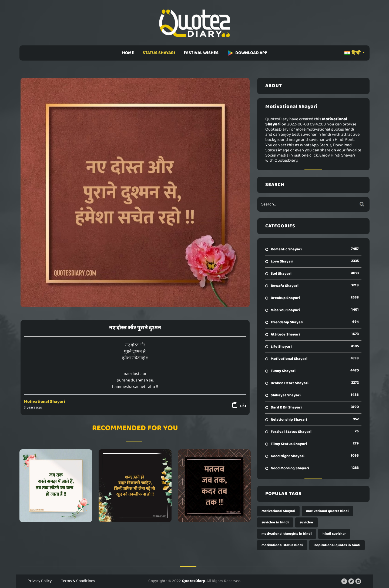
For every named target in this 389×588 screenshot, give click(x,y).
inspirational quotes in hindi (337, 545)
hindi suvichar (334, 534)
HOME (128, 53)
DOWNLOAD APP (247, 53)
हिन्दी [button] (353, 53)
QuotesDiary (193, 581)
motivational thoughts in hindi (287, 534)
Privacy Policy (40, 581)
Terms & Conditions (78, 581)
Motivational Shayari (45, 402)
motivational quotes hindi (327, 511)
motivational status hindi (282, 545)
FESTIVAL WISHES (201, 53)
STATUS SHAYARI (159, 53)
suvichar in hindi (275, 522)
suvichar (306, 522)
